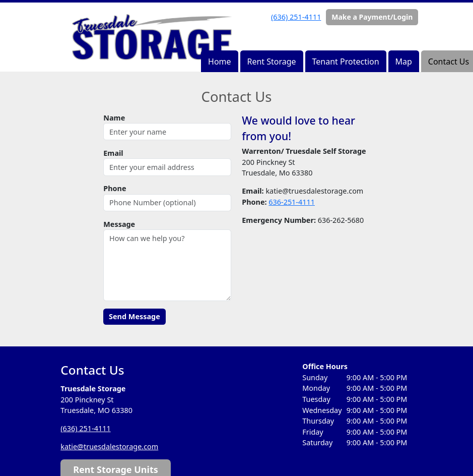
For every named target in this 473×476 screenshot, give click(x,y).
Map (404, 62)
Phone (115, 188)
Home (220, 62)
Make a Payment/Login (372, 17)
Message (119, 224)
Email (113, 153)
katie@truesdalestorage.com (109, 447)
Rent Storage (271, 62)
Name (114, 118)
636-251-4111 (292, 202)
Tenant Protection (346, 62)
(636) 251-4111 (296, 17)
